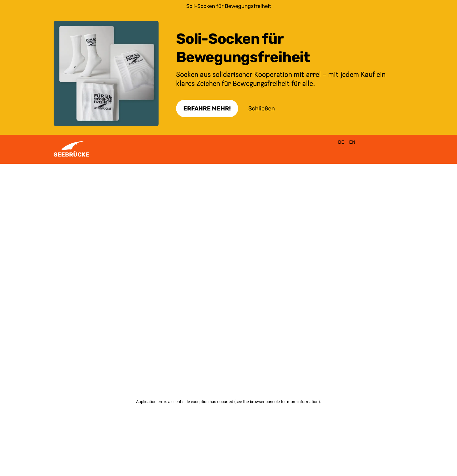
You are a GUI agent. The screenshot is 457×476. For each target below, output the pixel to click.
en (352, 142)
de (341, 142)
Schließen (262, 108)
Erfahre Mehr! (207, 108)
